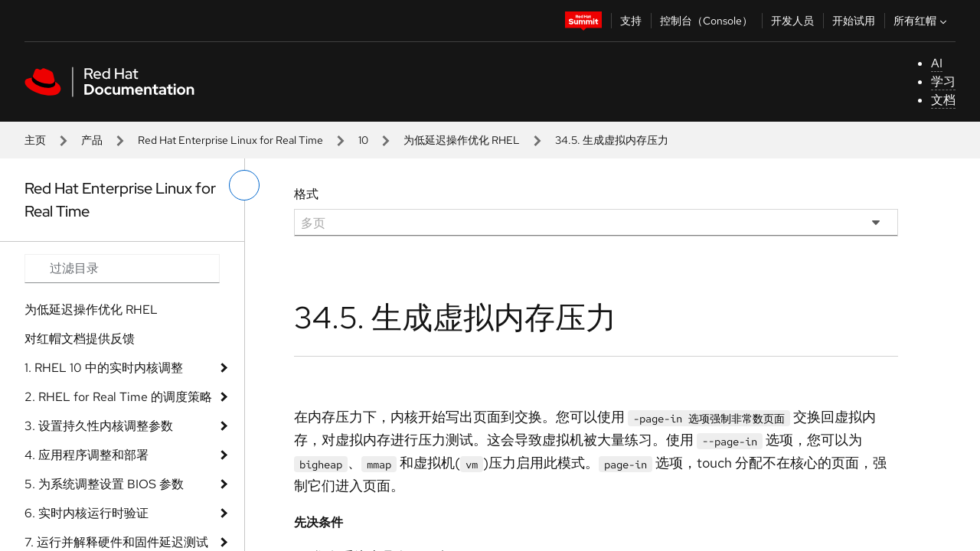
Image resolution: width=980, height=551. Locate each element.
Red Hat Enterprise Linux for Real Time (230, 140)
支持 (631, 21)
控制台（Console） (706, 21)
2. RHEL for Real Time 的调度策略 (118, 397)
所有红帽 (922, 21)
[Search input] (122, 269)
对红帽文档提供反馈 (80, 339)
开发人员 (792, 21)
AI (937, 63)
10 (363, 140)
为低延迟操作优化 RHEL (462, 140)
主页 (35, 140)
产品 (92, 140)
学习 (943, 82)
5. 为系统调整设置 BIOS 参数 (104, 484)
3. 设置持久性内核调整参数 (99, 426)
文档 (943, 100)
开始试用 (854, 21)
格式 (306, 194)
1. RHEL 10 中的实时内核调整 (104, 368)
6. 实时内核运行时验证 (87, 513)
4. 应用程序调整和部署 (87, 455)
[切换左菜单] (244, 185)
